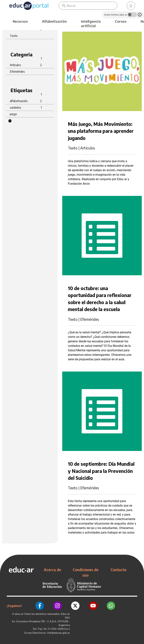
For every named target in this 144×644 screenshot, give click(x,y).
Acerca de (52, 570)
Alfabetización (54, 21)
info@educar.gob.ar (58, 633)
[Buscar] (92, 6)
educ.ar (19, 614)
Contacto (118, 570)
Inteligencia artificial (91, 24)
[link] (131, 6)
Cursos (121, 21)
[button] (10, 121)
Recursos (20, 21)
